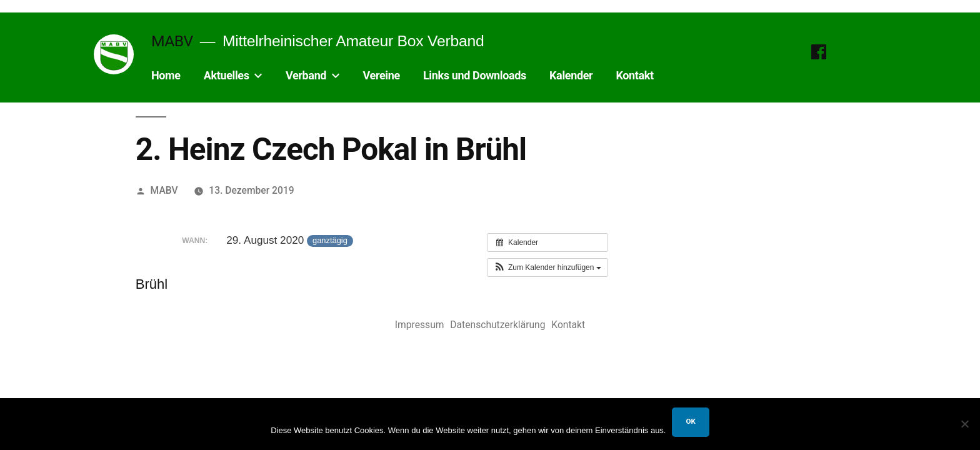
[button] (547, 267)
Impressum (420, 325)
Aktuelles (227, 75)
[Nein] (964, 424)
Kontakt (634, 75)
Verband (306, 75)
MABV (172, 41)
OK (690, 421)
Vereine (382, 75)
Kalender (571, 75)
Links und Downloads (475, 75)
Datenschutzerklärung (497, 325)
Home (166, 75)
